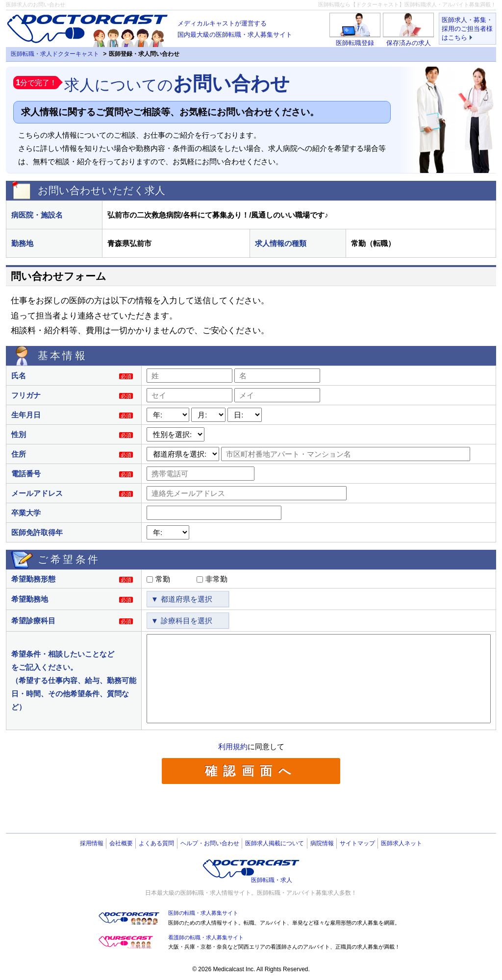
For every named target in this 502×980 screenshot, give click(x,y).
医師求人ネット (402, 843)
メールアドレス (37, 493)
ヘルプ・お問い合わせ (210, 843)
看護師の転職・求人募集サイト (206, 937)
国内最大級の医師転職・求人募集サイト (235, 28)
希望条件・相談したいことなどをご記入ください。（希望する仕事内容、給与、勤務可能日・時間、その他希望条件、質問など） (74, 680)
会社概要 (121, 843)
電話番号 (26, 474)
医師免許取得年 (37, 532)
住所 (19, 454)
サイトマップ (357, 843)
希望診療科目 (33, 621)
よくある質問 (156, 843)
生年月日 (26, 415)
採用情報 (92, 843)
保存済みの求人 (409, 43)
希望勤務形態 (33, 579)
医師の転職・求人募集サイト (203, 913)
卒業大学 (26, 513)
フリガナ (26, 395)
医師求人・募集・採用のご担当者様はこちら (467, 29)
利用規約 (233, 747)
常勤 (163, 579)
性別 (19, 434)
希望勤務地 (30, 599)
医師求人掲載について (275, 843)
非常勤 (216, 579)
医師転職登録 (355, 43)
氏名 (19, 376)
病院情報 (322, 843)
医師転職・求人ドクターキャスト (55, 54)
